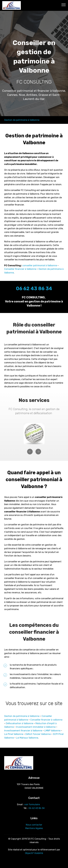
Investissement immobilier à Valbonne (36, 727)
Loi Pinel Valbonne (14, 734)
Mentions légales (34, 828)
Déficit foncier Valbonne (38, 734)
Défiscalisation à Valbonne (20, 723)
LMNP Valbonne (52, 731)
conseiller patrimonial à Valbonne (40, 265)
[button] (30, 452)
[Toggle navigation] (64, 5)
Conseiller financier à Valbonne (20, 269)
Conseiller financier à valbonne (46, 720)
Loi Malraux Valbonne (27, 738)
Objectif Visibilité (34, 853)
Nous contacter (34, 825)
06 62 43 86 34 (37, 808)
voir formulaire (32, 804)
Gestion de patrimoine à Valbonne (22, 120)
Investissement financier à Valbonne (23, 731)
